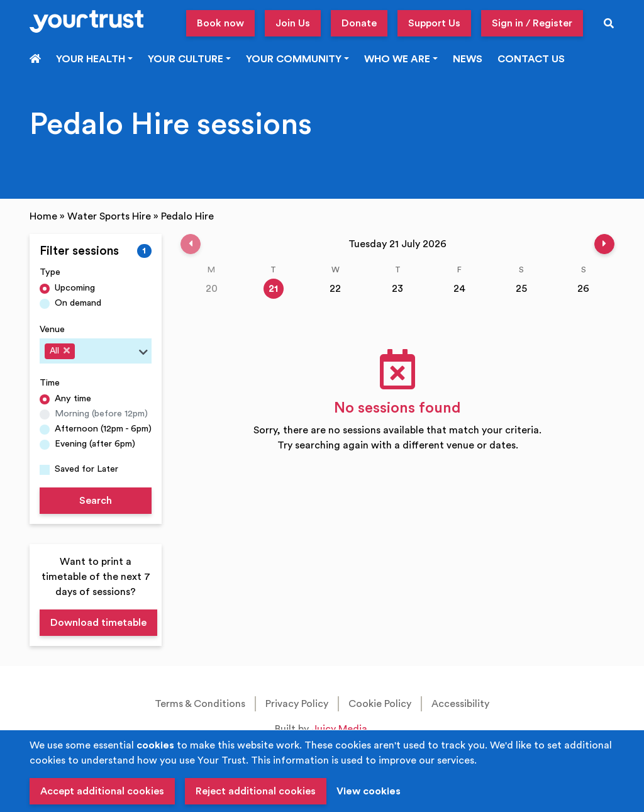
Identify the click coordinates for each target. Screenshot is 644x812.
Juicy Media (339, 729)
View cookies (369, 791)
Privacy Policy (297, 704)
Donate (359, 23)
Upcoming (75, 288)
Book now (220, 23)
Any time (73, 398)
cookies (155, 745)
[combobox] (96, 351)
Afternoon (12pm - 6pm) (103, 429)
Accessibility (460, 704)
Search (96, 501)
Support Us (434, 23)
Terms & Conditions (200, 704)
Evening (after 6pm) (95, 444)
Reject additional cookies (256, 791)
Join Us (293, 23)
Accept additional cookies (102, 791)
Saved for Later (86, 469)
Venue (52, 329)
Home (43, 216)
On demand (78, 303)
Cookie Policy (380, 704)
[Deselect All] (67, 350)
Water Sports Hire (109, 216)
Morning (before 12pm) (101, 414)
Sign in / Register (532, 23)
